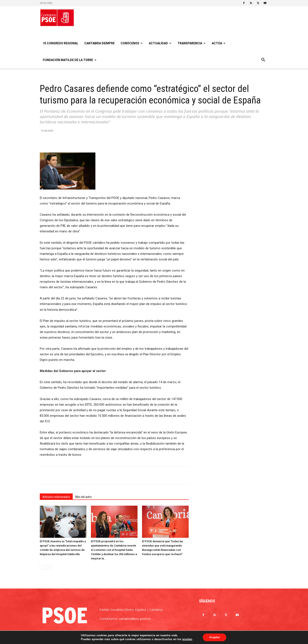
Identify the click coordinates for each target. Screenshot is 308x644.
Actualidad (160, 43)
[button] (263, 60)
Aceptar (215, 637)
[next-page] (49, 567)
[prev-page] (42, 567)
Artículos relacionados (56, 497)
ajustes (187, 639)
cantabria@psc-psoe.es (135, 619)
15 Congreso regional (61, 43)
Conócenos (132, 43)
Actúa (219, 43)
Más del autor (84, 497)
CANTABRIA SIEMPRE (99, 43)
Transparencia (192, 43)
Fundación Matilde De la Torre (70, 60)
